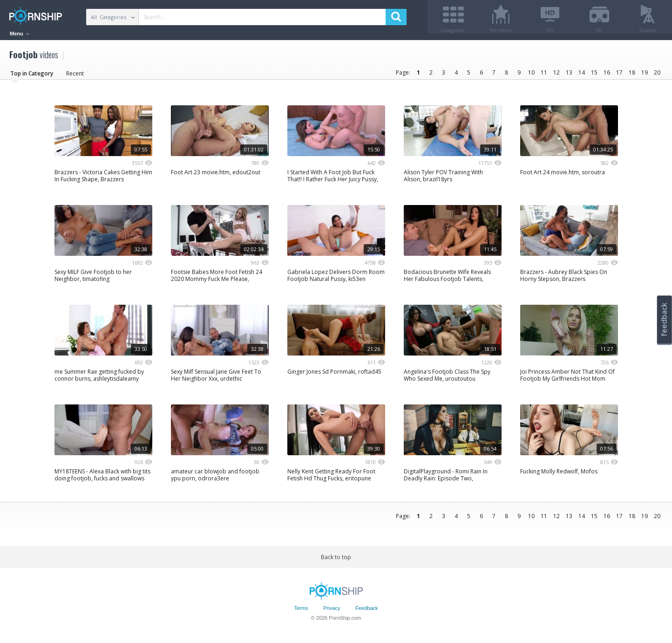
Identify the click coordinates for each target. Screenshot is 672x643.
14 (582, 76)
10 (531, 76)
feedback (664, 319)
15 (594, 76)
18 (632, 76)
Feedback (367, 612)
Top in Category (32, 77)
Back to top (336, 560)
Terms (301, 612)
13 (569, 76)
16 (607, 76)
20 (657, 76)
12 (557, 76)
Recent (75, 77)
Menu (20, 34)
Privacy (332, 612)
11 (544, 76)
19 (645, 76)
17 (619, 76)
